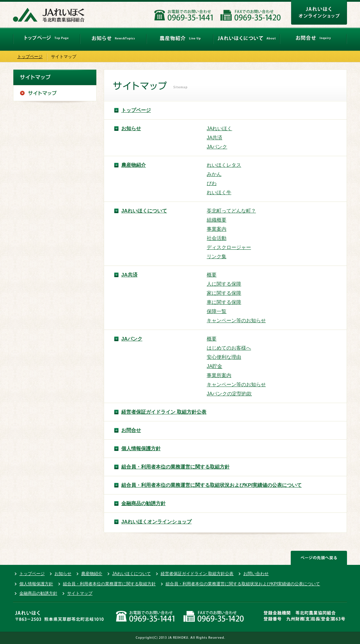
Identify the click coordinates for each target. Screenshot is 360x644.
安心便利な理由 (224, 357)
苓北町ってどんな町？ (231, 211)
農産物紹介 (134, 165)
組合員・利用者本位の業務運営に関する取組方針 (175, 467)
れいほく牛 (219, 192)
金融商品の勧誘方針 (143, 503)
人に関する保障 (224, 284)
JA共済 (214, 138)
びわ (212, 183)
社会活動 (217, 238)
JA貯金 (214, 366)
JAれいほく (219, 128)
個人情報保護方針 (141, 448)
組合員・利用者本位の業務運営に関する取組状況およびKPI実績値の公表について (211, 485)
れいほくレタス (224, 165)
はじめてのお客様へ (229, 348)
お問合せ (131, 430)
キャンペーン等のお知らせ (236, 320)
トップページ (30, 57)
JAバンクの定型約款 (229, 394)
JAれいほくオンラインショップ (156, 522)
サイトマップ (80, 593)
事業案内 (217, 229)
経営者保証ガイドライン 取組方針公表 (164, 412)
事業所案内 (219, 375)
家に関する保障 (224, 293)
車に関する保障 (224, 302)
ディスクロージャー (229, 247)
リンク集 (217, 256)
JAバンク (217, 147)
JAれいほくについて (144, 211)
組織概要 (217, 220)
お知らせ (131, 128)
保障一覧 (217, 311)
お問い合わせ (256, 574)
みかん (214, 174)
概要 (212, 275)
